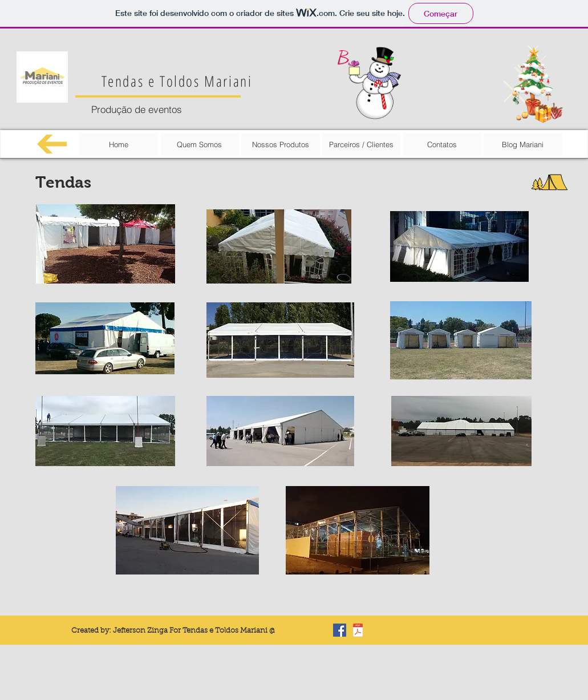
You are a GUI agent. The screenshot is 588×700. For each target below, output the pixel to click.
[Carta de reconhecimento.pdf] (358, 632)
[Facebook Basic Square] (340, 630)
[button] (106, 244)
